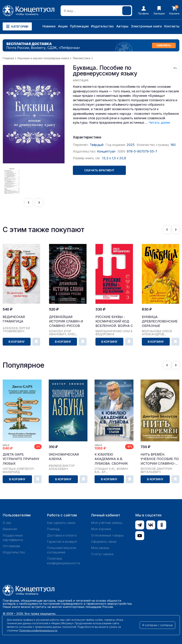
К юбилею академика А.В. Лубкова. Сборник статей (111, 459)
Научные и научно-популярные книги (43, 58)
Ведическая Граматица (14, 319)
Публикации (79, 26)
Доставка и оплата (62, 535)
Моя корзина (101, 529)
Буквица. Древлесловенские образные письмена (160, 321)
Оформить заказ (104, 542)
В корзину (17, 342)
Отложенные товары (107, 535)
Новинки (49, 26)
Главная (8, 58)
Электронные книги (146, 26)
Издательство (102, 26)
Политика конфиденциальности (63, 561)
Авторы (122, 26)
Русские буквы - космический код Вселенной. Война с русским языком (114, 321)
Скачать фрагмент (99, 170)
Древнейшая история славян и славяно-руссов (66, 321)
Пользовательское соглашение (62, 550)
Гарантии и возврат (62, 542)
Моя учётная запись (107, 523)
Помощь (53, 529)
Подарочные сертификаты (13, 538)
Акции (63, 26)
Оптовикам (11, 546)
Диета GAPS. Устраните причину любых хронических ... (21, 459)
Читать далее (159, 123)
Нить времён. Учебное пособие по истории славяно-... (160, 459)
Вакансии (10, 529)
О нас (7, 523)
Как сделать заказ (61, 523)
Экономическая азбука (64, 457)
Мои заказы (100, 548)
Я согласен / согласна (157, 625)
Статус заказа (102, 554)
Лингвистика (81, 58)
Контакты (172, 26)
